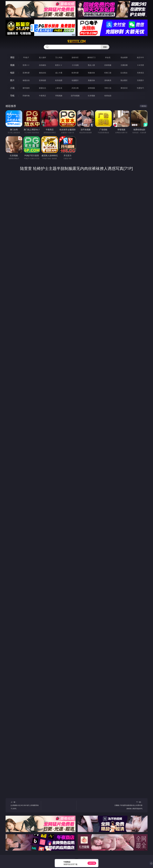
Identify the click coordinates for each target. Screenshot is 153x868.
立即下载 (92, 863)
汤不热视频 (75, 96)
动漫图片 (75, 80)
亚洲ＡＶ (26, 65)
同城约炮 (26, 96)
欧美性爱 (75, 73)
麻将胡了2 (91, 57)
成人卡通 (59, 73)
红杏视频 (91, 96)
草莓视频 (59, 96)
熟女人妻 (91, 65)
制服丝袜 (91, 73)
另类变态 (140, 73)
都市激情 (26, 88)
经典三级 (108, 73)
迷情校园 (91, 88)
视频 (12, 65)
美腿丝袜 (91, 80)
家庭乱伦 (42, 88)
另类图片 (140, 80)
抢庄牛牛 (140, 57)
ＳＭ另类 (140, 65)
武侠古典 (75, 88)
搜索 (105, 47)
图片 (12, 80)
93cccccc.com (77, 41)
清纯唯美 (108, 80)
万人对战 (59, 57)
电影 (12, 73)
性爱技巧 (140, 88)
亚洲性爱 (26, 73)
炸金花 (108, 57)
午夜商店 (42, 96)
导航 (12, 96)
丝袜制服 (108, 65)
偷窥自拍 (26, 80)
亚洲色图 (42, 80)
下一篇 (128, 806)
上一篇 (25, 806)
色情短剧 (108, 96)
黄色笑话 (124, 88)
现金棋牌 (124, 57)
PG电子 (26, 57)
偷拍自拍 (42, 73)
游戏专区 (75, 57)
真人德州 (42, 57)
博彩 (12, 57)
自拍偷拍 (42, 65)
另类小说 (108, 88)
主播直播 (124, 65)
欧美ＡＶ (59, 65)
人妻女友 (59, 88)
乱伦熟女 (124, 73)
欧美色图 (59, 80)
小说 (12, 88)
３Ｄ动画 (75, 65)
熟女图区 (124, 80)
